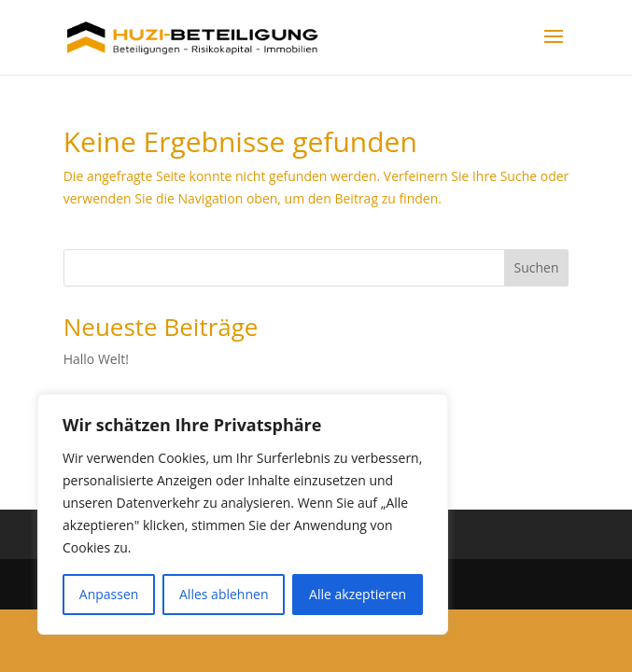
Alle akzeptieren (358, 594)
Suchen (536, 267)
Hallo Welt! (96, 359)
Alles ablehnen (224, 594)
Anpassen (109, 594)
